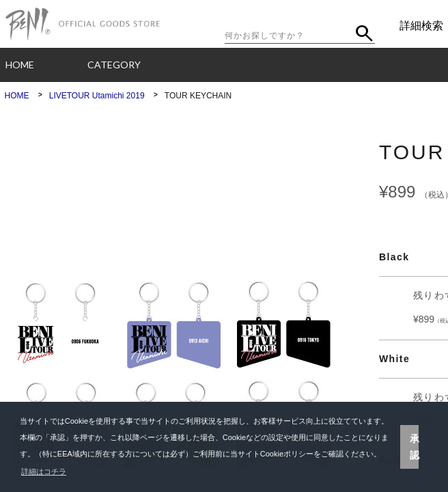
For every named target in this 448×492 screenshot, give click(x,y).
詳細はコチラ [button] (44, 471)
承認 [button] (415, 447)
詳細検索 (421, 26)
